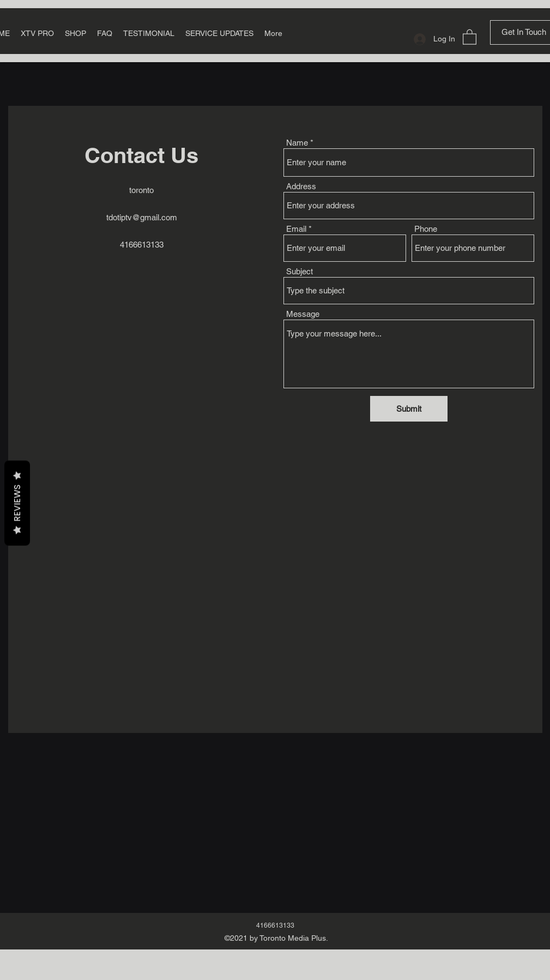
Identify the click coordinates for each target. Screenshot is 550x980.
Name (297, 143)
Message (303, 314)
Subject (300, 271)
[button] (470, 37)
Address (301, 186)
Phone (426, 229)
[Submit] (409, 409)
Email (296, 229)
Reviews (17, 503)
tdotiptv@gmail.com (142, 217)
